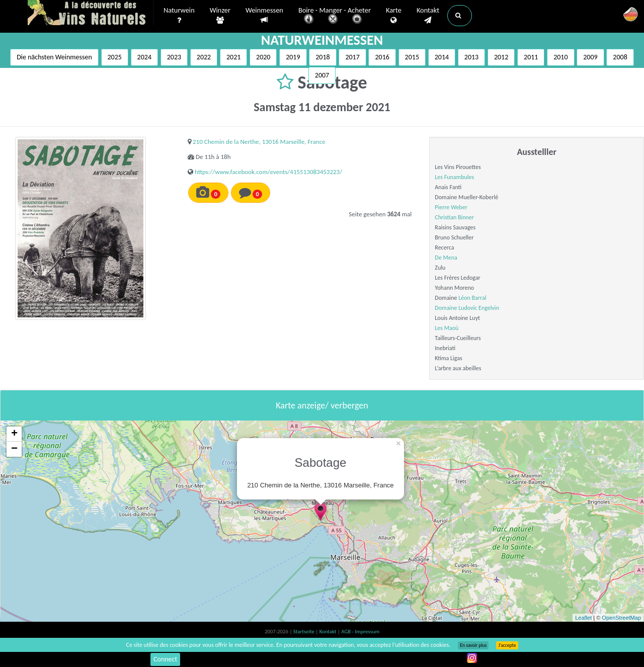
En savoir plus (473, 645)
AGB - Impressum (360, 632)
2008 (620, 57)
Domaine (447, 308)
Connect (165, 659)
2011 (531, 57)
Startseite (304, 632)
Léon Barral (472, 298)
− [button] (14, 449)
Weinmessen (264, 15)
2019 (293, 57)
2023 (174, 57)
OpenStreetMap (621, 618)
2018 (323, 57)
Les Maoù (447, 328)
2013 (471, 57)
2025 (115, 57)
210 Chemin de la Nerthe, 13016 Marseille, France (259, 142)
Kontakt (428, 16)
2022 (204, 57)
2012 (501, 57)
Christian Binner (454, 217)
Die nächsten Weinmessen (54, 57)
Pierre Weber (451, 207)
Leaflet (583, 618)
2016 (382, 57)
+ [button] (14, 434)
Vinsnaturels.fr (91, 14)
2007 (322, 75)
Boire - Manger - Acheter (335, 16)
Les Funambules (454, 177)
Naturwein (179, 16)
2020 (263, 57)
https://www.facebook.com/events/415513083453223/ (268, 172)
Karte (394, 16)
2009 (590, 57)
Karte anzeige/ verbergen (322, 405)
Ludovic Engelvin (479, 308)
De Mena (446, 258)
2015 (412, 57)
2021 (233, 57)
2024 (144, 57)
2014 (442, 57)
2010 (560, 57)
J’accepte (507, 645)
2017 (352, 57)
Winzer (220, 16)
